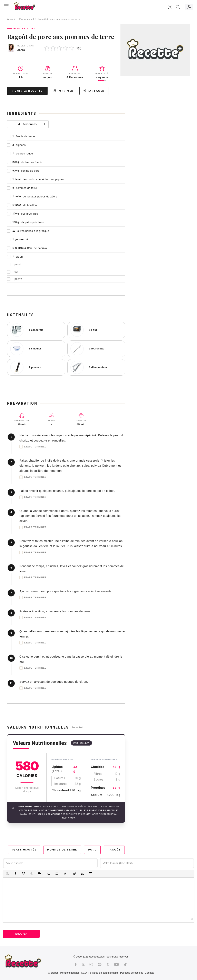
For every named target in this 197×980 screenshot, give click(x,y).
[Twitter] (83, 964)
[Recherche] (178, 7)
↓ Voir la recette (27, 91)
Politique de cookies (132, 973)
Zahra (21, 50)
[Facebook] (76, 964)
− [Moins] (12, 124)
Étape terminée (33, 447)
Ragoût (114, 850)
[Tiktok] (125, 964)
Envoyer (21, 934)
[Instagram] (91, 964)
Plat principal (26, 19)
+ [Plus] (44, 124)
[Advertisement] (161, 128)
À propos (53, 973)
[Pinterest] (100, 964)
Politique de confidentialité (104, 973)
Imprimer (63, 91)
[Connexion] (189, 7)
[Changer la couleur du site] (170, 7)
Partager (94, 91)
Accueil (11, 19)
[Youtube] (116, 964)
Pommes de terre (62, 850)
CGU (84, 973)
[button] (7, 874)
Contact (149, 973)
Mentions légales (70, 973)
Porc (92, 850)
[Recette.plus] (28, 7)
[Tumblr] (108, 964)
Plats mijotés (24, 850)
